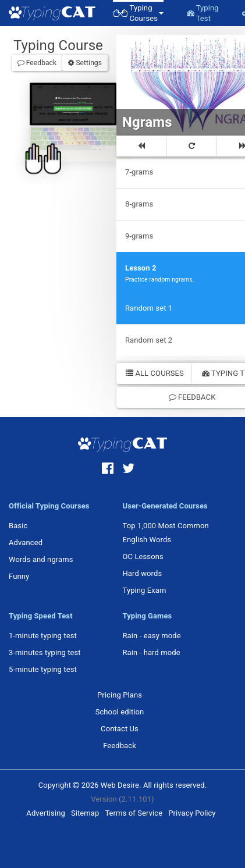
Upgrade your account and (72, 107)
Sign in (80, 110)
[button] (138, 13)
